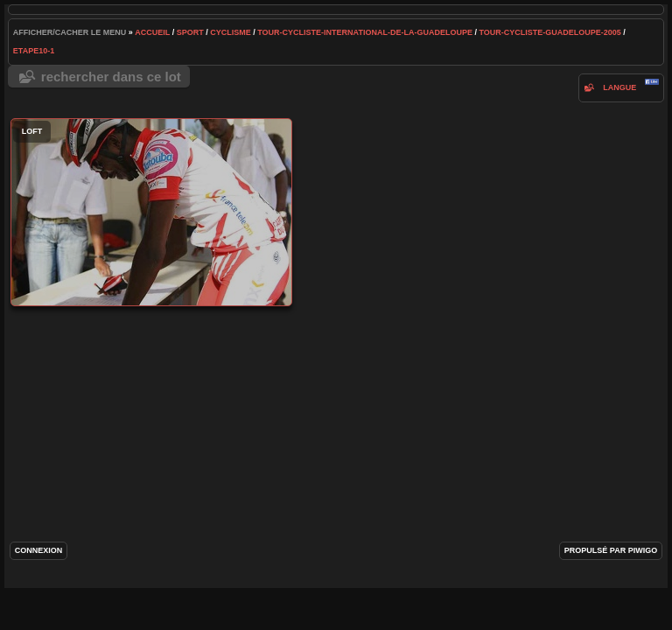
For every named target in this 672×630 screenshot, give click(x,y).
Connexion (39, 550)
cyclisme (231, 32)
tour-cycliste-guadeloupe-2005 (549, 32)
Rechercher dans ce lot (111, 77)
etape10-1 (34, 51)
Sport (190, 32)
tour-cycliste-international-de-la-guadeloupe (365, 32)
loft (151, 212)
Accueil (152, 32)
